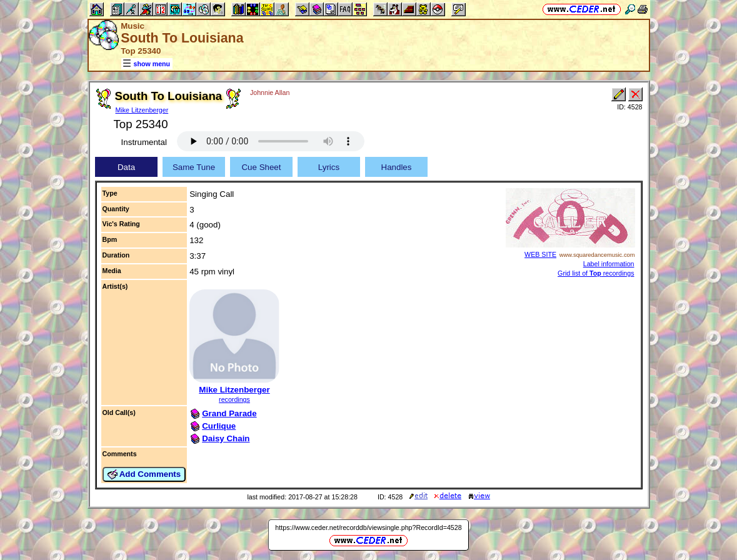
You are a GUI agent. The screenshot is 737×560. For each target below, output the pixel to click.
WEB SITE (540, 254)
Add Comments (144, 474)
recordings (234, 399)
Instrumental (144, 142)
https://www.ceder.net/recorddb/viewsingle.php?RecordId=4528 (368, 527)
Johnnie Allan (270, 92)
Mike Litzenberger (142, 110)
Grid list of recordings (596, 273)
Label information (609, 264)
